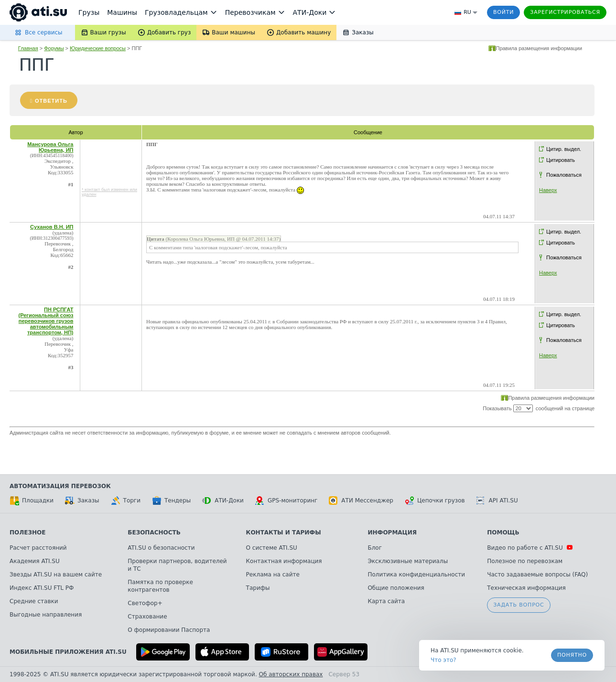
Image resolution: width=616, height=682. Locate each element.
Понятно (572, 655)
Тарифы (258, 588)
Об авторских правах (291, 674)
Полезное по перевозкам (525, 561)
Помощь (503, 533)
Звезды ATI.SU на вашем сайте (56, 575)
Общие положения (396, 588)
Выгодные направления (46, 615)
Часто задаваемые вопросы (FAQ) (537, 575)
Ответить (51, 101)
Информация (392, 533)
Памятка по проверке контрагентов (160, 586)
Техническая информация (526, 588)
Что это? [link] (443, 660)
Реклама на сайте (273, 575)
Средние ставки (34, 601)
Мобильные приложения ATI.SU (68, 652)
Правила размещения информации (539, 48)
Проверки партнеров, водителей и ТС (177, 565)
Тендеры (171, 501)
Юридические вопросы (98, 48)
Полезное (27, 533)
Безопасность (154, 533)
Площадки (32, 501)
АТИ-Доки (223, 501)
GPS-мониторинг (286, 501)
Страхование (147, 617)
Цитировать (561, 160)
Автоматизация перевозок (60, 486)
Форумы (54, 48)
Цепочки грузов (435, 501)
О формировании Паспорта (169, 630)
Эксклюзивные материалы (408, 561)
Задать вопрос (519, 605)
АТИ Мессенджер (361, 501)
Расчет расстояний (38, 548)
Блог (375, 548)
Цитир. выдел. (564, 149)
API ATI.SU (497, 501)
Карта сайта (386, 601)
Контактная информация (284, 561)
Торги (126, 501)
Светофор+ (145, 603)
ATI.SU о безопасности (161, 548)
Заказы (82, 501)
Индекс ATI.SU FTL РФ (42, 588)
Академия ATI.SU (35, 561)
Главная (28, 48)
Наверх (548, 190)
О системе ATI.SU (272, 548)
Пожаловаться (564, 175)
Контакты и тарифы (284, 533)
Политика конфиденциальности (416, 575)
